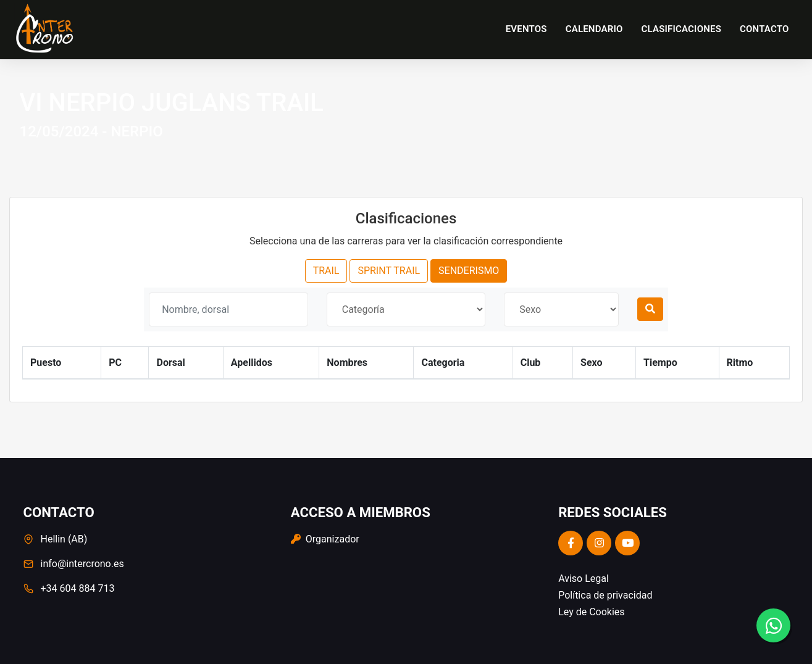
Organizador (325, 539)
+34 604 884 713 (78, 588)
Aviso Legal (584, 579)
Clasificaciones (682, 29)
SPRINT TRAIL (389, 271)
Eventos (526, 29)
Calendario (594, 29)
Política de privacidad (605, 595)
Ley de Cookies (591, 612)
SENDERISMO (469, 271)
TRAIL (326, 271)
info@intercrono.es (82, 564)
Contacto (764, 29)
